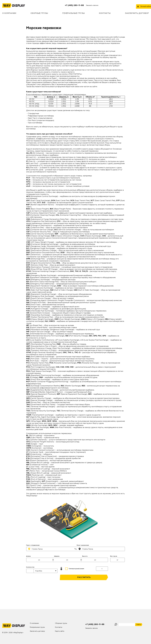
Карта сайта (60, 631)
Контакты (105, 13)
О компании (9, 13)
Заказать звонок (92, 5)
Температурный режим (75, 569)
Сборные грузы (39, 13)
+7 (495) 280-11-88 (74, 5)
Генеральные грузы (73, 13)
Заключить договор (137, 13)
